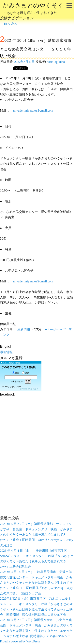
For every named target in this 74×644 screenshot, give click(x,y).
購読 (16, 373)
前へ (5, 24)
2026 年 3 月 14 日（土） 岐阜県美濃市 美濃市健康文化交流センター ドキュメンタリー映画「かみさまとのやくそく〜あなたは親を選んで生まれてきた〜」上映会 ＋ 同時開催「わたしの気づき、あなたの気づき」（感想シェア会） (37, 583)
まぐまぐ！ (35, 389)
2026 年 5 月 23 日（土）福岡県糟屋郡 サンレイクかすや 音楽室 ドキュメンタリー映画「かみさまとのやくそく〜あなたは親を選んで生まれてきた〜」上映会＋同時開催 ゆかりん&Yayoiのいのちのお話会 (37, 535)
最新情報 (24, 329)
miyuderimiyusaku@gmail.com (33, 110)
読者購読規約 (17, 382)
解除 (26, 373)
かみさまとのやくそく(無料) (19, 367)
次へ (16, 24)
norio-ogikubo (56, 62)
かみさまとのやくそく (33, 9)
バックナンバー (13, 387)
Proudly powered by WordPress (20, 641)
